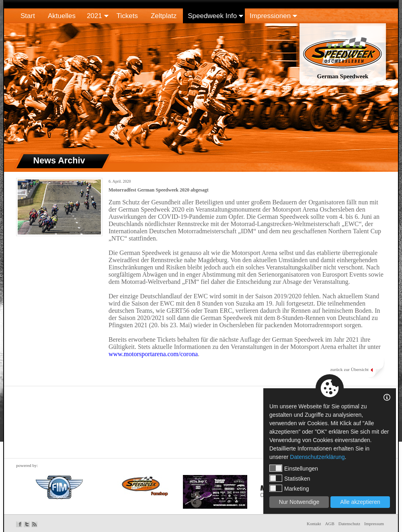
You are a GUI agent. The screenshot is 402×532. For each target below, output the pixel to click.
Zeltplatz (164, 16)
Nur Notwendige (299, 502)
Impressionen (270, 16)
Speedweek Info (212, 16)
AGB (330, 524)
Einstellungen (294, 468)
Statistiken (290, 478)
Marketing (289, 488)
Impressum (374, 524)
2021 (94, 16)
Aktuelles (62, 16)
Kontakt (314, 524)
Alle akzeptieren (360, 502)
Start (28, 16)
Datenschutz (349, 524)
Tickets (127, 16)
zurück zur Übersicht (349, 369)
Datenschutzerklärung (317, 457)
